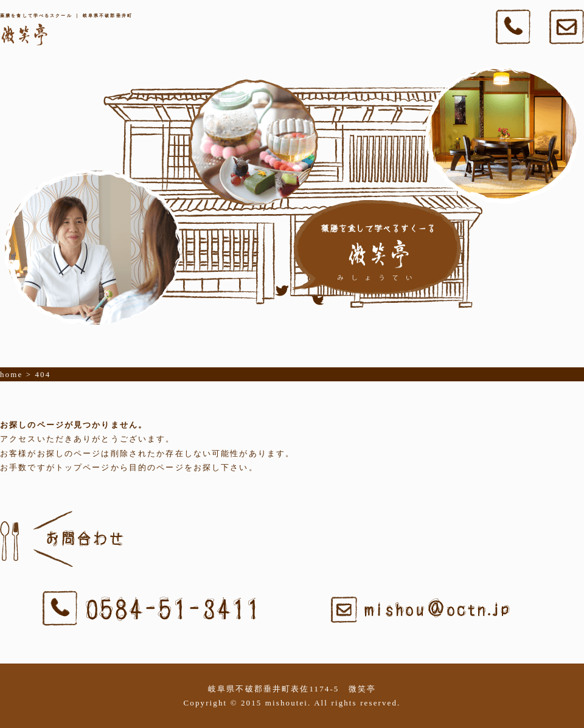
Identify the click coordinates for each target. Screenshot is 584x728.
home (11, 374)
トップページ (83, 467)
